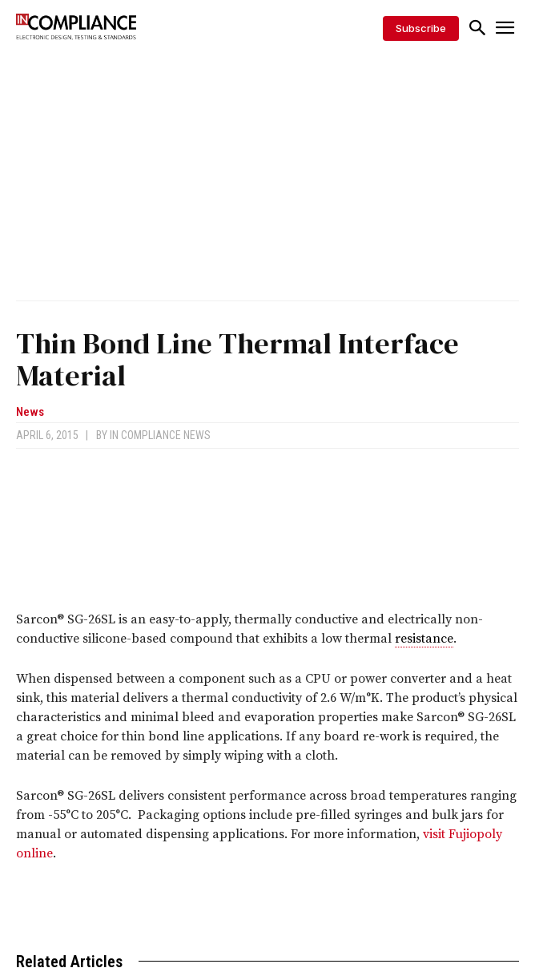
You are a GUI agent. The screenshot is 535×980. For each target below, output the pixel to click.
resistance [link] (424, 639)
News (30, 412)
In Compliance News (160, 435)
